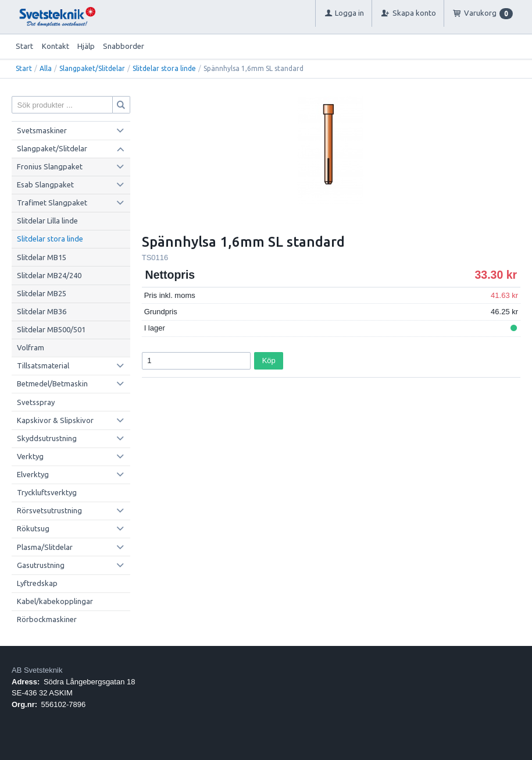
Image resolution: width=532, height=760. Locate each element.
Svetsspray (36, 402)
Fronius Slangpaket (50, 166)
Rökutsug (33, 528)
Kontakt (56, 46)
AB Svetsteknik (37, 670)
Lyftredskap (37, 583)
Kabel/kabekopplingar (55, 601)
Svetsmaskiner (42, 130)
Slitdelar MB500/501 (51, 329)
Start (24, 46)
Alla (46, 68)
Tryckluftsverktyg (47, 492)
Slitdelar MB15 (42, 257)
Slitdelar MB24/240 (49, 275)
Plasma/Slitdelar (45, 547)
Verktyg (30, 456)
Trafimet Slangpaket (52, 203)
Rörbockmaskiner (47, 619)
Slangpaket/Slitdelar (92, 68)
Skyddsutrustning (47, 438)
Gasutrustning (41, 565)
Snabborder (124, 46)
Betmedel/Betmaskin (52, 383)
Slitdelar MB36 (42, 311)
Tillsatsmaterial (43, 365)
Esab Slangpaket (45, 184)
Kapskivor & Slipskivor (55, 420)
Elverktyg (33, 474)
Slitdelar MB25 (42, 293)
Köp (269, 361)
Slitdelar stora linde (164, 68)
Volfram (31, 347)
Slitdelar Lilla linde (47, 221)
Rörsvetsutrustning (49, 510)
